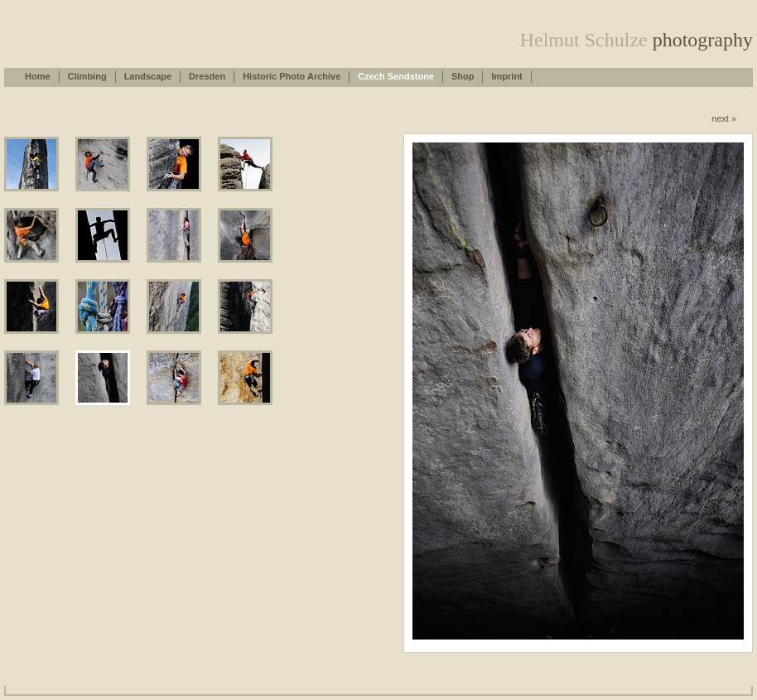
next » (724, 118)
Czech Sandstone (396, 76)
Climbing (87, 76)
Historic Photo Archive (292, 76)
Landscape (148, 76)
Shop (463, 76)
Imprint (506, 76)
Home (38, 76)
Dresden (207, 76)
